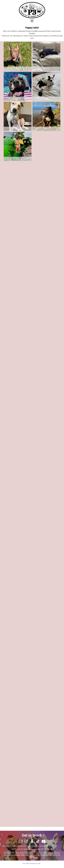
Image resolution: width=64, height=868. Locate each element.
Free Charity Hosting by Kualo (31, 863)
